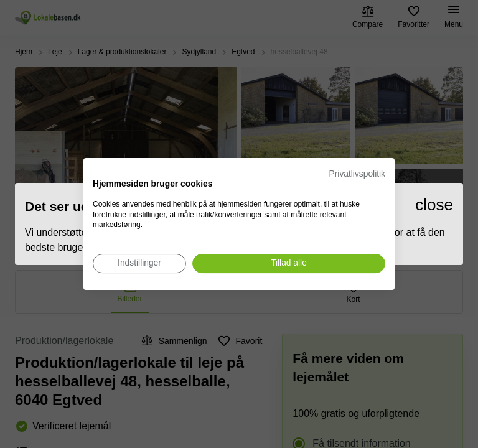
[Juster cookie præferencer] (139, 264)
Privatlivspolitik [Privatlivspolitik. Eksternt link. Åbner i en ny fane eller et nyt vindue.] (357, 174)
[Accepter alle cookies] (289, 264)
